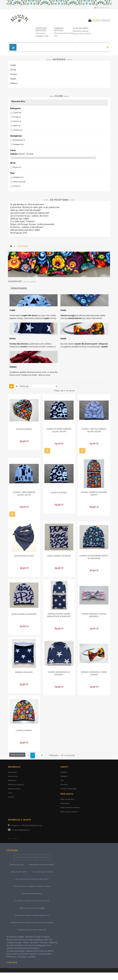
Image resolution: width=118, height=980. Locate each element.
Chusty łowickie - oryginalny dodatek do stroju (32, 894)
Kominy (13, 74)
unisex (17, 186)
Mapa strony (14, 839)
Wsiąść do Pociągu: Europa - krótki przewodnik (32, 224)
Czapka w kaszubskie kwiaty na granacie (94, 557)
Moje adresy (65, 803)
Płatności (64, 776)
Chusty (13, 70)
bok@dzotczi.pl (24, 830)
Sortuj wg (24, 386)
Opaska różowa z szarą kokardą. (94, 615)
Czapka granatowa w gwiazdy (59, 673)
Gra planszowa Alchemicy (32, 901)
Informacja (14, 767)
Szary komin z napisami (59, 556)
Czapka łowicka (24, 730)
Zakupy (64, 767)
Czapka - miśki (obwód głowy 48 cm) (24, 494)
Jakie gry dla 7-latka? (20, 219)
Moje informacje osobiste (70, 807)
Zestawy (14, 83)
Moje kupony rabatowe (69, 812)
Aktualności (12, 772)
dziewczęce (19, 182)
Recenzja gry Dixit (18, 233)
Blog (10, 845)
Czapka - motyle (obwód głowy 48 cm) (94, 430)
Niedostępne (19, 140)
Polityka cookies (14, 789)
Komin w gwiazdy (24, 672)
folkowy (17, 167)
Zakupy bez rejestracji (41, 29)
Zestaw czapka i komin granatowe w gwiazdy (59, 615)
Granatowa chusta (24, 556)
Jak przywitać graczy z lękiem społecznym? (32, 923)
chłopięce (18, 177)
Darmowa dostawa (59, 29)
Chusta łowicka (24, 429)
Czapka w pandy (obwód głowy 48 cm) (59, 430)
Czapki (13, 65)
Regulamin (12, 780)
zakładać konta (42, 36)
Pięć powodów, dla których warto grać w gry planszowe (32, 930)
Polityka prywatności (16, 784)
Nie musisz (40, 33)
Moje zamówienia (67, 799)
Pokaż (57, 391)
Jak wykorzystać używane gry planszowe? (30, 213)
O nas (10, 793)
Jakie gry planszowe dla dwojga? (26, 210)
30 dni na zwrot (81, 28)
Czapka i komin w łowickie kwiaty (94, 494)
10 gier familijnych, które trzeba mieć (27, 204)
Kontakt (11, 797)
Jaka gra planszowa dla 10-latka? (25, 230)
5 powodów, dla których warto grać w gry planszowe (35, 207)
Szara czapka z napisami (24, 614)
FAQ (62, 780)
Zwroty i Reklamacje (68, 789)
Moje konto (67, 794)
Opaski (13, 79)
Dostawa (64, 772)
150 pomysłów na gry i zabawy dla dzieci (29, 216)
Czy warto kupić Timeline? (22, 221)
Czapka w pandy (59, 493)
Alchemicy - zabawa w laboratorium (27, 227)
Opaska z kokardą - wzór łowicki (94, 673)
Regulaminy (13, 776)
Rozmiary (64, 784)
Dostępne (18, 144)
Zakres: (14, 154)
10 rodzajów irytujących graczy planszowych (32, 908)
